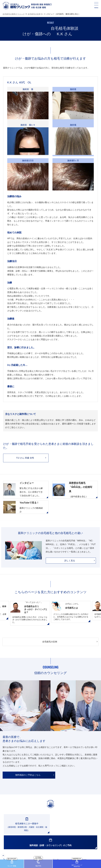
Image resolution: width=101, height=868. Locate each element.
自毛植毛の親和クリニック (14, 14)
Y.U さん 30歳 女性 (25, 458)
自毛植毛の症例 (34, 14)
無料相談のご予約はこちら (28, 775)
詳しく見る (70, 561)
